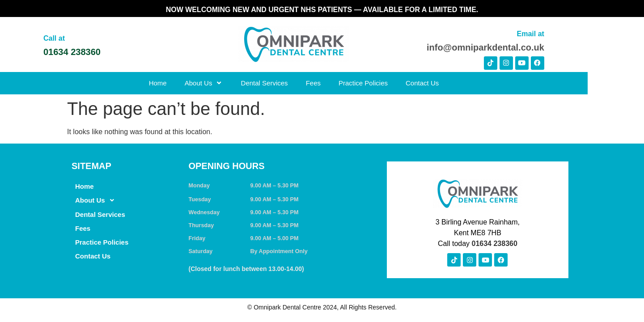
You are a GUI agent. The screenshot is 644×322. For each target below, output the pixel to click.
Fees (341, 83)
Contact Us (450, 83)
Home (186, 83)
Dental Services (293, 83)
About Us (232, 83)
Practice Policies (391, 83)
